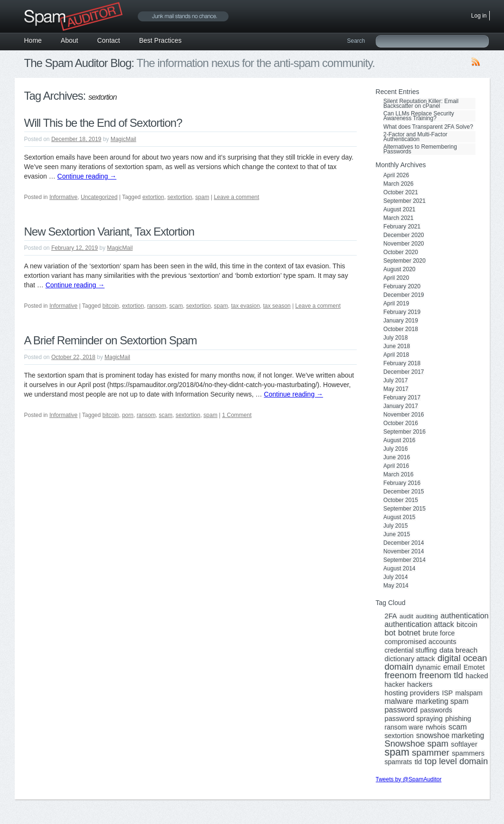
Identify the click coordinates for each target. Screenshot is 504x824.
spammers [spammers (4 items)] (468, 753)
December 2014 (404, 543)
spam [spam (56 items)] (397, 752)
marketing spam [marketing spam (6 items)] (442, 701)
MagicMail (124, 139)
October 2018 (401, 329)
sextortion (180, 197)
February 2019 (402, 312)
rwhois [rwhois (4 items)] (436, 727)
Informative (63, 197)
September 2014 (404, 560)
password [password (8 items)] (401, 710)
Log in (479, 16)
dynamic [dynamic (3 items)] (428, 667)
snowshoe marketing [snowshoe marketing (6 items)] (450, 736)
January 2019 (401, 321)
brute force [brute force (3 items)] (439, 633)
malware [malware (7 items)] (399, 701)
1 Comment (237, 415)
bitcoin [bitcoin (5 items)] (467, 625)
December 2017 (404, 372)
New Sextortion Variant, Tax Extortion (109, 232)
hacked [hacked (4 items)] (477, 676)
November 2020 (404, 244)
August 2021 (399, 209)
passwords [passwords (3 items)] (436, 710)
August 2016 (399, 440)
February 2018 (402, 363)
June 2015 (397, 534)
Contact (108, 40)
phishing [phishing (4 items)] (458, 719)
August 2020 (399, 269)
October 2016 (401, 423)
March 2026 (398, 184)
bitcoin (111, 306)
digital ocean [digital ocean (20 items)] (462, 658)
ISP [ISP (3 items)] (448, 693)
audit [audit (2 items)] (406, 616)
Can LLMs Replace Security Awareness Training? (419, 116)
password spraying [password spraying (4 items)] (414, 719)
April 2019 (396, 303)
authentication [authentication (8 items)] (464, 616)
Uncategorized (99, 197)
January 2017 (401, 406)
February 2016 (402, 483)
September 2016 (404, 432)
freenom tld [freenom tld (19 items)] (441, 675)
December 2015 (404, 492)
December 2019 (404, 295)
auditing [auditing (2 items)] (427, 616)
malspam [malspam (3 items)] (469, 693)
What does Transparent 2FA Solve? (428, 127)
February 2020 (402, 286)
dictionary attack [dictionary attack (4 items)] (410, 659)
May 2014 (396, 586)
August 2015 (399, 517)
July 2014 (395, 577)
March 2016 (398, 474)
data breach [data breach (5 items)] (458, 650)
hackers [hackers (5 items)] (420, 684)
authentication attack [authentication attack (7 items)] (419, 625)
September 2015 (404, 509)
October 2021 (401, 192)
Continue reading (87, 176)
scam (176, 306)
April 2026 (396, 175)
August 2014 (399, 568)
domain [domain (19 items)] (399, 667)
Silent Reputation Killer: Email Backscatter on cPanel (421, 104)
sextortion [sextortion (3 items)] (399, 736)
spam (202, 197)
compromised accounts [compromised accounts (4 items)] (421, 642)
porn (128, 415)
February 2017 (402, 398)
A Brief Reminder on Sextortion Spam (111, 340)
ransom (157, 306)
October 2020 (401, 252)
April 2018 (396, 355)
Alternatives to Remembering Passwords (420, 149)
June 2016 (397, 457)
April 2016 (396, 466)
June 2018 (397, 346)
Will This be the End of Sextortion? (103, 123)
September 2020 (404, 261)
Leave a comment (236, 197)
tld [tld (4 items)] (418, 762)
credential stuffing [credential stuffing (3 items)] (411, 650)
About (70, 40)
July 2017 (395, 380)
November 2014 (404, 551)
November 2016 (404, 415)
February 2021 (402, 227)
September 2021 (404, 201)
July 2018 (395, 338)
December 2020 (404, 235)
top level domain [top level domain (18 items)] (456, 761)
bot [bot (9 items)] (390, 633)
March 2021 (398, 218)
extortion (153, 197)
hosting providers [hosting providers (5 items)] (412, 693)
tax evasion (245, 306)
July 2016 (395, 449)
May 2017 (396, 389)
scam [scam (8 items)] (458, 727)
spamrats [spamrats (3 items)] (399, 762)
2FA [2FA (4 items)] (391, 616)
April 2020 (396, 278)
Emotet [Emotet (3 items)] (474, 667)
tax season (277, 306)
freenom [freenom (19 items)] (401, 675)
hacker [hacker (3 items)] (395, 684)
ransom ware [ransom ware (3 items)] (404, 727)
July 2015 (395, 526)
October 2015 (401, 500)
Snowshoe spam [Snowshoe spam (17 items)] (417, 744)
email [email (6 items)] (452, 667)
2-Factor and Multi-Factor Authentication (415, 137)
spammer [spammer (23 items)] (431, 753)
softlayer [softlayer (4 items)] (464, 744)
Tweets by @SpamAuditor (409, 779)
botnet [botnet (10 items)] (409, 633)
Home (33, 40)
